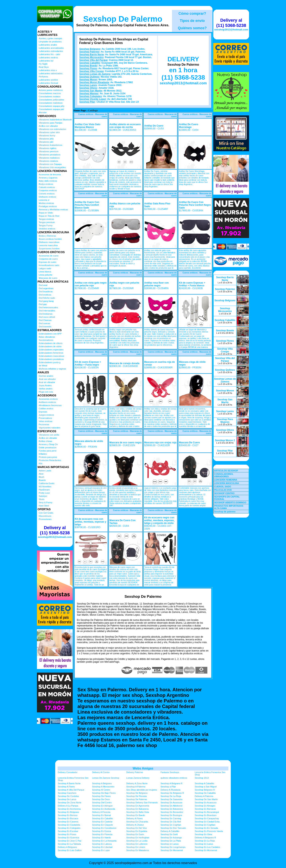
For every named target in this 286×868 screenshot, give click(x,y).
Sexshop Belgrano (90, 49)
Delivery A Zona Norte (137, 783)
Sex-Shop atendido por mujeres (142, 790)
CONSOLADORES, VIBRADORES (224, 475)
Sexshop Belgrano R (205, 790)
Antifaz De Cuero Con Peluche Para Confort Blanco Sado (87, 205)
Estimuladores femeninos (51, 353)
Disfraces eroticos (47, 197)
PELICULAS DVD (223, 490)
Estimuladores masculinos (51, 356)
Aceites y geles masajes (50, 38)
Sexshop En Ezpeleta (137, 831)
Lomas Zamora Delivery (138, 778)
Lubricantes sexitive (48, 80)
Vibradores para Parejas (50, 123)
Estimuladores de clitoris (51, 343)
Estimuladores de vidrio (50, 346)
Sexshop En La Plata (171, 841)
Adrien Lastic (45, 471)
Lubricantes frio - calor (50, 54)
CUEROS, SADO (223, 487)
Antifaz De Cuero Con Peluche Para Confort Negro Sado (195, 205)
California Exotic (47, 483)
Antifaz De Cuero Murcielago (189, 126)
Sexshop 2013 (202, 778)
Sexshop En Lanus (204, 844)
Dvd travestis (45, 327)
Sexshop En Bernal (101, 815)
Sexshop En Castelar (102, 822)
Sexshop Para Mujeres (225, 421)
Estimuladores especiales (51, 350)
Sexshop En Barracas (205, 809)
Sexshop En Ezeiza (101, 831)
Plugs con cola (46, 392)
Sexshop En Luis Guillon (70, 850)
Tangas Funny (46, 225)
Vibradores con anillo (49, 435)
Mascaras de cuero (48, 278)
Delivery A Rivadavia (170, 790)
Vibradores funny (47, 136)
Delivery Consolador (68, 772)
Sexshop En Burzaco (68, 818)
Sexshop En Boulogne (171, 815)
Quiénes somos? (192, 28)
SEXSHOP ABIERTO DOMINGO (230, 502)
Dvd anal (43, 285)
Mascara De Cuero (189, 443)
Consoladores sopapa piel (51, 109)
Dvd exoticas (45, 295)
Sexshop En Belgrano (68, 812)
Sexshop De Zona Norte (70, 803)
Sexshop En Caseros (68, 822)
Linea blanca (45, 272)
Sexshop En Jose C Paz (70, 841)
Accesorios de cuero (49, 256)
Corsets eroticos (47, 194)
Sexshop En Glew (203, 834)
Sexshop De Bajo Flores (104, 793)
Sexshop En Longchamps (173, 847)
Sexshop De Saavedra (171, 799)
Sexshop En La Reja (205, 841)
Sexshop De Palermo (123, 19)
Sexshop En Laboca (102, 844)
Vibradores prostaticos (50, 155)
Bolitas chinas (45, 441)
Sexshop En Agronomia (138, 806)
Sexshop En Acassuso (171, 803)
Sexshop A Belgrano (102, 783)
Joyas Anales (45, 385)
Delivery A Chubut (135, 825)
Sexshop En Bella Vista (138, 812)
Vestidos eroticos (47, 229)
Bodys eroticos (46, 184)
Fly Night (43, 64)
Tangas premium (47, 222)
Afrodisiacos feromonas (50, 405)
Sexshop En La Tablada (69, 844)
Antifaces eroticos (47, 402)
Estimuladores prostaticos (51, 359)
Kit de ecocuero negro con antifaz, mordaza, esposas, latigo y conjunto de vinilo (159, 520)
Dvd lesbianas (46, 314)
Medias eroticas (46, 203)
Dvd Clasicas (45, 320)
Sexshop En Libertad (102, 847)
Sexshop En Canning (171, 818)
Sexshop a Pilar (168, 787)
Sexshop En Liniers (136, 847)
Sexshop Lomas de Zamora (95, 74)
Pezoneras (44, 424)
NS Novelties (45, 487)
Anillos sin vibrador (48, 438)
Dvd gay (43, 304)
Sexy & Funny (45, 502)
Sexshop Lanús (88, 85)
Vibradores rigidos (47, 148)
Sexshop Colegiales (90, 96)
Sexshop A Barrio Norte (69, 783)
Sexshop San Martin (91, 91)
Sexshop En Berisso (68, 815)
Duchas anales (46, 376)
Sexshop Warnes (89, 94)
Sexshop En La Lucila (137, 841)
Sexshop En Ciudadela (69, 825)
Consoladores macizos (50, 93)
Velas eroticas (45, 421)
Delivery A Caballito (170, 831)
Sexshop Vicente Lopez (93, 99)
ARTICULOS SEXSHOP (226, 471)
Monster (43, 112)
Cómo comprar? (192, 14)
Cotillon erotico (46, 409)
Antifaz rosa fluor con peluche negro (156, 284)
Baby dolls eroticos (48, 181)
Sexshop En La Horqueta (104, 841)
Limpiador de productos (50, 42)
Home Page (80, 110)
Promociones (45, 519)
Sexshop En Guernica (68, 838)
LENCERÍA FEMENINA (226, 480)
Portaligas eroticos (48, 206)
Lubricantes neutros (48, 58)
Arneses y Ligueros (48, 178)
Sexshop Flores (88, 68)
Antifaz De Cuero (154, 126)
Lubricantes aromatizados (51, 48)
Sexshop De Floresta (137, 796)
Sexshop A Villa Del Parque (71, 790)
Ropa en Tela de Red (49, 216)
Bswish (42, 480)
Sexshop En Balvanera (137, 809)
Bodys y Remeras (47, 236)
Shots (42, 499)
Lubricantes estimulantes (51, 51)
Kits (41, 463)
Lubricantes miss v (48, 70)
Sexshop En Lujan (101, 850)
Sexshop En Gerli (169, 834)
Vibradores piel (46, 142)
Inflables (43, 454)
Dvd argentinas (46, 288)
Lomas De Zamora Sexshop (106, 778)
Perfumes (43, 77)
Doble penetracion (48, 448)
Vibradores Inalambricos (50, 145)
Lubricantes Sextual (48, 83)
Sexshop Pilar (87, 102)
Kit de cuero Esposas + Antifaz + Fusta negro (88, 363)
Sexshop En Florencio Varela (209, 831)
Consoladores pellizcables (51, 100)
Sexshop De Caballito (205, 793)
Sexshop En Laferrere (137, 844)
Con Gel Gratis (46, 513)
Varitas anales (46, 389)
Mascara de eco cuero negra (125, 443)
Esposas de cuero (47, 262)
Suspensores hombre (49, 249)
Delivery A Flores (135, 818)
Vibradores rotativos (48, 161)
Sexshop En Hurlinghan (138, 838)
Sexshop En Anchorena (69, 809)
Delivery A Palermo (204, 796)
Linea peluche (46, 275)
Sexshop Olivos (88, 88)
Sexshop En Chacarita (137, 822)
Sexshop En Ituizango (171, 838)
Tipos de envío (192, 21)
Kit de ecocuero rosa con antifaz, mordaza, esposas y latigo (90, 522)
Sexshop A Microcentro (103, 787)
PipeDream (44, 490)
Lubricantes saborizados (51, 73)
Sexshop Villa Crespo (91, 71)
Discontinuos (45, 516)
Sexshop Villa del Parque (93, 60)
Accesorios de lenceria (50, 175)
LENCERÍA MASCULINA (227, 483)
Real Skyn (44, 67)
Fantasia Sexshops (170, 772)
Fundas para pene (48, 451)
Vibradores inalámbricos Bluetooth (55, 120)
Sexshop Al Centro (101, 790)
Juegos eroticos (46, 415)
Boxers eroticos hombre (50, 239)
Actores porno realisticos (51, 90)
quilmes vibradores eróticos (174, 778)
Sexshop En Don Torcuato (173, 828)
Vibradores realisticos (49, 158)
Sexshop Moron (88, 80)
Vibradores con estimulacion (52, 129)
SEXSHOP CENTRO (224, 493)
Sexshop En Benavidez (172, 812)
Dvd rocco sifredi (47, 317)
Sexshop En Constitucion (104, 828)
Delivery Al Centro (101, 772)
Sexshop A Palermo (136, 787)
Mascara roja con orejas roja (160, 443)
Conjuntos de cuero (48, 259)
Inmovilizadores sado (49, 265)
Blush (42, 477)
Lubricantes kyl (46, 61)
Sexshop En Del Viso (137, 828)
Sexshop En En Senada (206, 828)
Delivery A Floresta (101, 812)
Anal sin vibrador (47, 382)
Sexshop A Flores (66, 787)
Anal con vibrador (47, 379)
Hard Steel (44, 506)
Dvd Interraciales (47, 311)
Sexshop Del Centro (102, 803)
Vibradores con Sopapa (50, 164)
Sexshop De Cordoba (68, 796)
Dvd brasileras (46, 292)
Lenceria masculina (48, 245)
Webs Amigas (143, 768)
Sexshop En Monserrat (172, 850)
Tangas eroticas (46, 219)
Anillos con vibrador (48, 126)
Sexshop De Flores (101, 796)
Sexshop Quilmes (89, 77)
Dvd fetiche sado (47, 298)
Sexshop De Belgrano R (172, 793)
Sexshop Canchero (67, 793)
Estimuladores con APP (50, 334)
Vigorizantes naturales (50, 428)
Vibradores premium (49, 151)
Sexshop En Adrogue (102, 806)
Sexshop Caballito (90, 63)
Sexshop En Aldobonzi (171, 806)
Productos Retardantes (50, 460)
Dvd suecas (44, 323)
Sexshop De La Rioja (171, 796)
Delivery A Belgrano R (205, 838)
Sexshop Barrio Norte (91, 55)
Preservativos (45, 418)
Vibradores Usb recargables (52, 167)
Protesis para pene (48, 457)
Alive (41, 474)
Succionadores (46, 340)
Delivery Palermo (135, 772)
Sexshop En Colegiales (69, 828)
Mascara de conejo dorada (124, 363)
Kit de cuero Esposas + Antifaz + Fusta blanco (192, 284)
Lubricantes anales (48, 45)
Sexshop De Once (101, 799)
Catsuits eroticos (47, 187)
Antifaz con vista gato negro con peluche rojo (91, 284)
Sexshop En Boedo (136, 815)
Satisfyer (43, 496)
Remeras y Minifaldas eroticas (53, 210)
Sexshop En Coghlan (171, 825)
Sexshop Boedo (88, 66)
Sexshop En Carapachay (207, 818)
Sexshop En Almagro (205, 806)
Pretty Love (44, 493)
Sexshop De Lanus (67, 799)
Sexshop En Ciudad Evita (207, 822)
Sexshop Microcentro (91, 57)
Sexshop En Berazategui (207, 812)
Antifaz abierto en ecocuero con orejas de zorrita (125, 126)
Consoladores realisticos (51, 103)
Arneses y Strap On (48, 444)
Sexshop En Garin (135, 834)
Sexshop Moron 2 (225, 440)
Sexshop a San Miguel (206, 787)
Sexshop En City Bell (171, 822)
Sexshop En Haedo (101, 838)
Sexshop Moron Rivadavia (94, 82)
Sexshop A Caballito (205, 783)
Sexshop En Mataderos (138, 850)
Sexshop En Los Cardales (207, 847)
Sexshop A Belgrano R (171, 783)
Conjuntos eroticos (48, 190)
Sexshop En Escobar (68, 831)
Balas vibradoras (47, 337)
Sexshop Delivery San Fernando (142, 803)
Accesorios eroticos (48, 399)
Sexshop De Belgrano (137, 793)
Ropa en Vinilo (46, 213)
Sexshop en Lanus (170, 844)
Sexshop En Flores (67, 834)
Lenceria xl (44, 200)
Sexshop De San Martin (206, 799)
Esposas (43, 412)
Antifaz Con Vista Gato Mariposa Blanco (87, 126)
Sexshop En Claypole (102, 825)
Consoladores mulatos (50, 97)
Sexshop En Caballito (102, 818)
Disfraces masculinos (49, 242)
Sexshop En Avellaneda (103, 809)
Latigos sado (45, 268)
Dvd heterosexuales (48, 307)
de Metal (43, 366)
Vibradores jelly (46, 139)
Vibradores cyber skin (49, 132)
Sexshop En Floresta (102, 834)
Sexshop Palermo (89, 52)
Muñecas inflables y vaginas (52, 369)
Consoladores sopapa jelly (52, 106)
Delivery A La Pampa (68, 806)
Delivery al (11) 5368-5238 (55, 530)
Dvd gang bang (46, 301)
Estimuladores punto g (50, 362)
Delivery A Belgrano (67, 847)
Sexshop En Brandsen (206, 815)
